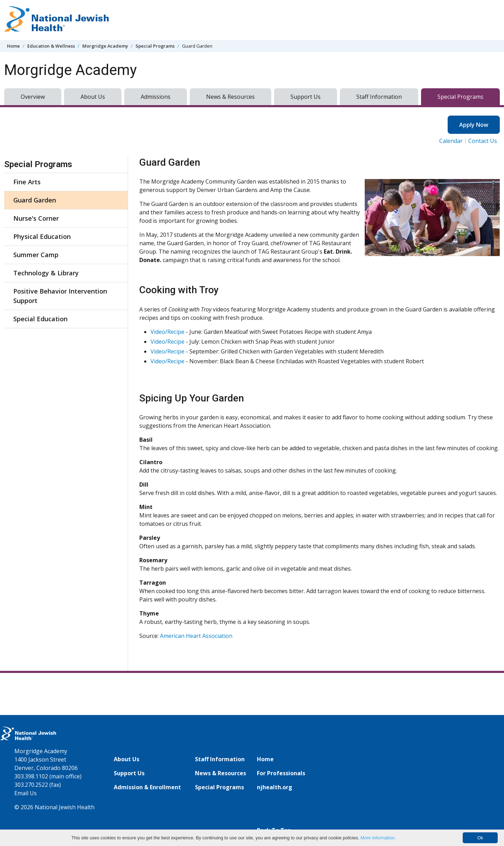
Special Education (40, 319)
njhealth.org (275, 787)
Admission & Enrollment (147, 787)
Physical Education (42, 236)
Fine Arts (27, 182)
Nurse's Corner (36, 218)
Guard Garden (35, 200)
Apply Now (474, 125)
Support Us (306, 97)
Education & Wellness (51, 46)
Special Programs (155, 46)
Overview (33, 97)
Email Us (26, 793)
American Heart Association (196, 636)
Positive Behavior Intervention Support (60, 296)
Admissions (156, 97)
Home (13, 46)
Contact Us (483, 141)
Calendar (451, 141)
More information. (378, 838)
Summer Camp (36, 255)
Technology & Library (46, 273)
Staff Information (379, 97)
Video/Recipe (167, 332)
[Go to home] (57, 20)
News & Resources (230, 97)
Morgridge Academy (105, 46)
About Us (93, 97)
